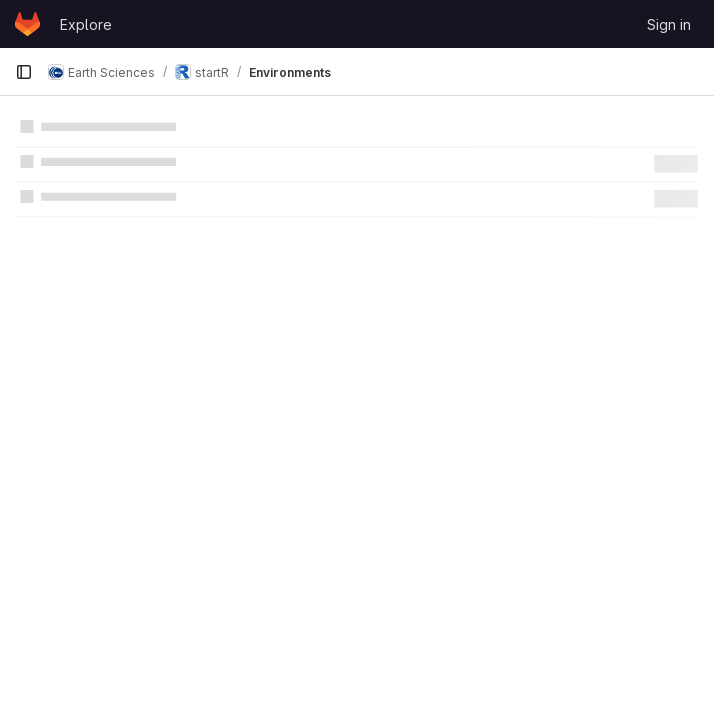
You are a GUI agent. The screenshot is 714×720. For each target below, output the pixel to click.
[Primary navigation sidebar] (24, 72)
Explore (86, 24)
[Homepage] (27, 24)
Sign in (669, 24)
